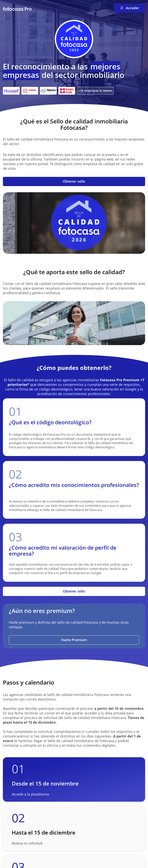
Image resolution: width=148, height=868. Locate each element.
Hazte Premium (74, 640)
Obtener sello (74, 181)
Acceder (129, 8)
